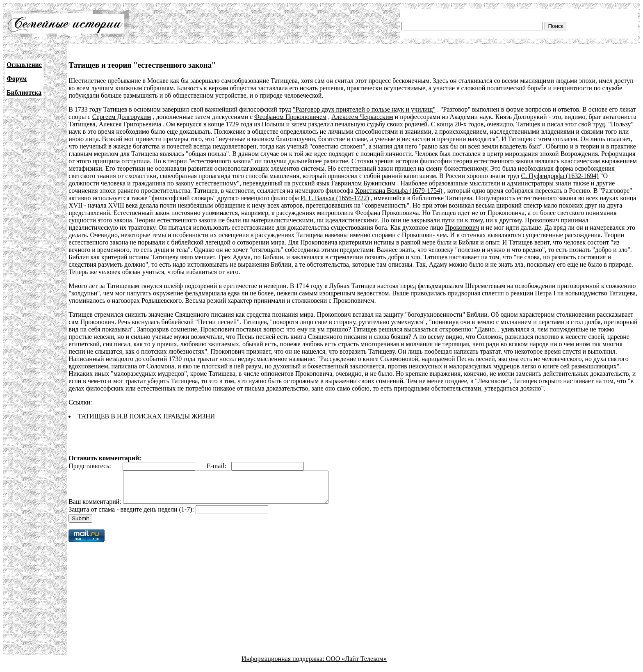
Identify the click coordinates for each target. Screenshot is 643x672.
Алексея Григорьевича (130, 124)
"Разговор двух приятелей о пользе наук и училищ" (364, 109)
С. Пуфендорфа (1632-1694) (560, 176)
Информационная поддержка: (284, 665)
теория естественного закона (494, 161)
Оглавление (24, 65)
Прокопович (462, 227)
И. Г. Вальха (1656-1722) (335, 198)
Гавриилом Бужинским (364, 183)
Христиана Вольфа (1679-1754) (399, 191)
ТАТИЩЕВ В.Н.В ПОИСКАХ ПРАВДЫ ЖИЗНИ (146, 416)
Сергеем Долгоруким (122, 117)
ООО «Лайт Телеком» (356, 665)
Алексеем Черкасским (362, 117)
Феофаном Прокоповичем (290, 117)
